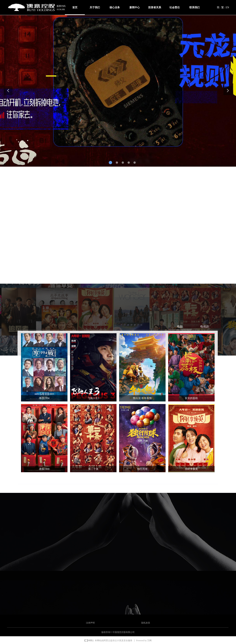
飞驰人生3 (93, 398)
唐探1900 (44, 469)
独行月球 (142, 469)
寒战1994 (44, 398)
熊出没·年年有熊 (142, 398)
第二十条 (93, 469)
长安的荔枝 (191, 398)
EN (227, 7)
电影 (180, 327)
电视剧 (205, 327)
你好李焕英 (191, 469)
